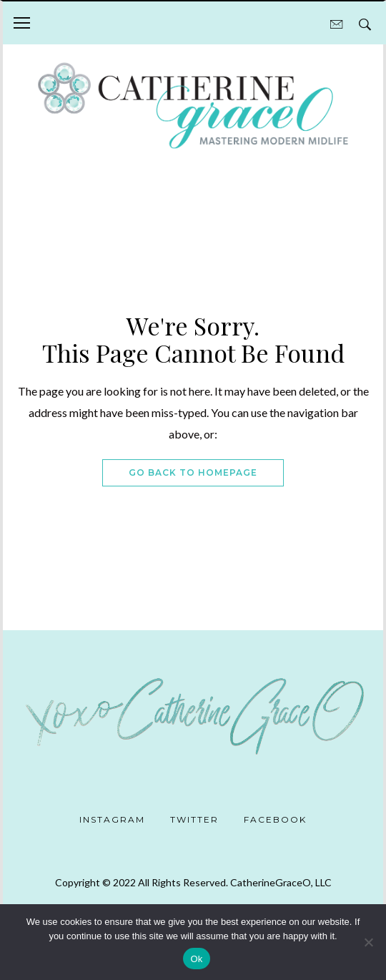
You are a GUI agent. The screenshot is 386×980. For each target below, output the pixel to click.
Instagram (112, 819)
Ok (196, 959)
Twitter (194, 819)
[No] (368, 942)
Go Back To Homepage (193, 472)
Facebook (275, 819)
